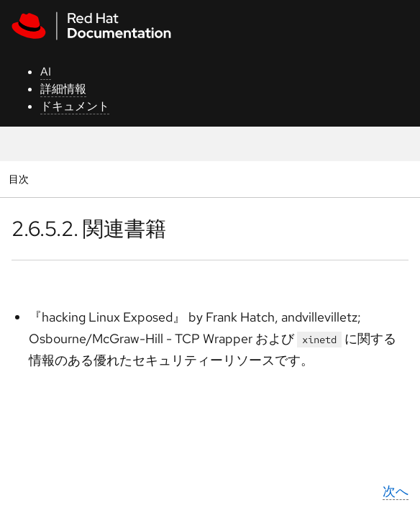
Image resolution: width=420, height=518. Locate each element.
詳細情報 (63, 89)
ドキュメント (75, 106)
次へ (396, 491)
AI (46, 72)
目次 (20, 179)
